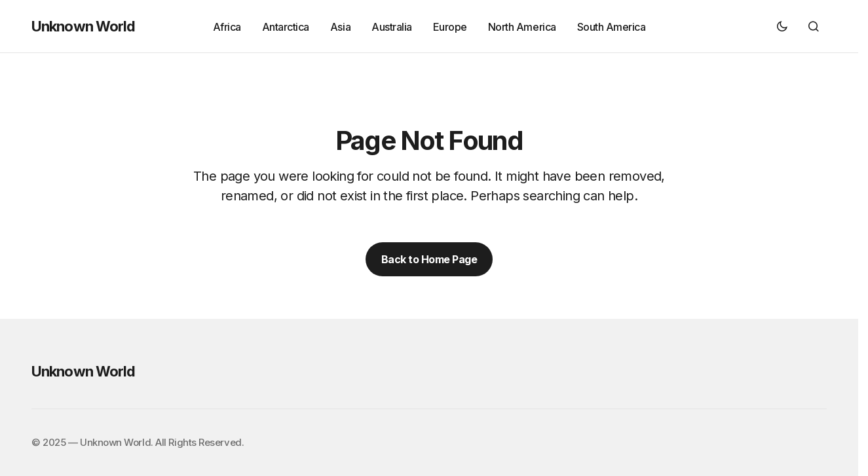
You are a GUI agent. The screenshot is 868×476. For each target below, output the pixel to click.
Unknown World (84, 26)
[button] (782, 26)
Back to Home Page (429, 259)
